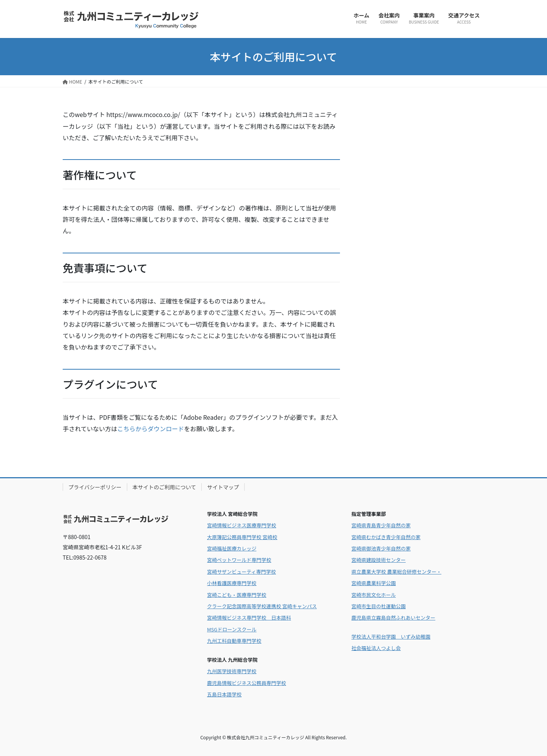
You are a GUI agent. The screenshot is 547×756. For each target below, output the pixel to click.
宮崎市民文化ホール (374, 595)
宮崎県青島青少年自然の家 (381, 525)
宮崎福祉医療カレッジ (232, 548)
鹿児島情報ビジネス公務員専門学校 (247, 683)
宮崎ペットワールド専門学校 (239, 560)
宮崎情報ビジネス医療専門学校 (242, 525)
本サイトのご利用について (164, 487)
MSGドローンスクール (232, 629)
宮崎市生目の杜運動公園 (379, 606)
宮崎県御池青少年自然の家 (381, 548)
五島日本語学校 (224, 694)
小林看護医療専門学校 (232, 583)
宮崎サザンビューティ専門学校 (241, 572)
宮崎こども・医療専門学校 (237, 595)
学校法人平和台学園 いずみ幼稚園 (391, 637)
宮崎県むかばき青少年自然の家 (386, 537)
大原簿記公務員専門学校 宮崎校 (242, 537)
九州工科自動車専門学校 (234, 641)
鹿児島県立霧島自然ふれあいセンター (393, 618)
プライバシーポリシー (95, 487)
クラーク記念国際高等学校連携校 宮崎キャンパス (262, 606)
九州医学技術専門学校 (232, 671)
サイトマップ (223, 487)
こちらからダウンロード (151, 429)
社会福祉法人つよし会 (376, 648)
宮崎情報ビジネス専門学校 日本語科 (249, 618)
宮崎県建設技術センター (379, 560)
